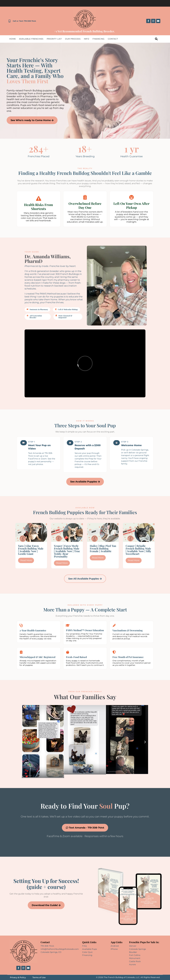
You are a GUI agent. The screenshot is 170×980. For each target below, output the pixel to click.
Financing (99, 39)
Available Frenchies (31, 39)
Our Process (73, 39)
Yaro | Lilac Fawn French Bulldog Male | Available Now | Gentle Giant (31, 550)
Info (87, 39)
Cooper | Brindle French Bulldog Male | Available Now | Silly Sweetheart (138, 550)
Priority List (54, 39)
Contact (113, 39)
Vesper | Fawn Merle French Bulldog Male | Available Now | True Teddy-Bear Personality (67, 551)
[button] (25, 742)
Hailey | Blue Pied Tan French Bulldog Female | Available (103, 548)
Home (13, 39)
